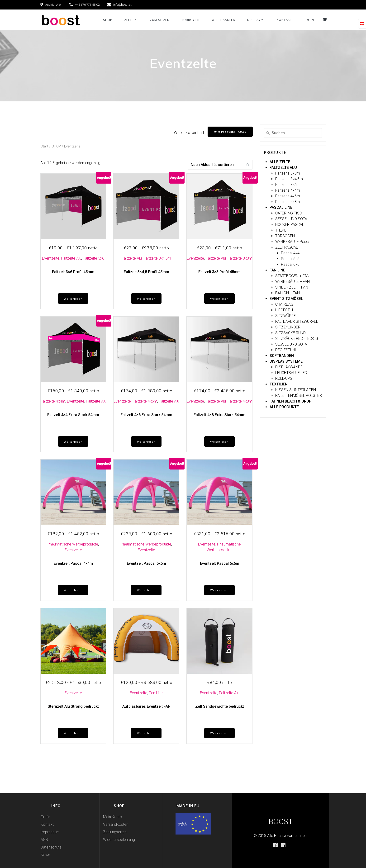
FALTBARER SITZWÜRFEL (297, 321)
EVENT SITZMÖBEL (286, 299)
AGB (44, 840)
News (45, 855)
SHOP (108, 20)
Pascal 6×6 (290, 264)
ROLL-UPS (284, 378)
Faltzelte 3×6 (286, 185)
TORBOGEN (285, 236)
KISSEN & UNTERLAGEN (296, 390)
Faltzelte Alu (71, 259)
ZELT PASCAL (287, 247)
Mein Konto (113, 817)
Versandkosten (116, 824)
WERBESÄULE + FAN (292, 282)
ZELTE (129, 20)
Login (309, 20)
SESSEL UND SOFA (291, 219)
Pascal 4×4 (290, 253)
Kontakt (47, 824)
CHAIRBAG (284, 304)
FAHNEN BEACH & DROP (290, 401)
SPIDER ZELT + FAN (292, 287)
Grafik (46, 817)
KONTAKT (284, 20)
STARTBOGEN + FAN (292, 276)
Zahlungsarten (115, 832)
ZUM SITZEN (160, 20)
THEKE (281, 230)
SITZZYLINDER (288, 327)
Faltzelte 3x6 (94, 259)
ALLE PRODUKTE (284, 407)
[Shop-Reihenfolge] (220, 165)
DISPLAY (254, 20)
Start (44, 147)
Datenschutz (51, 847)
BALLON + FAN (288, 293)
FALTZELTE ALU (283, 168)
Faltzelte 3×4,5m (289, 179)
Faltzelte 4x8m (240, 402)
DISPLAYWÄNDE (289, 367)
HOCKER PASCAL (290, 225)
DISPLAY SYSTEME (286, 361)
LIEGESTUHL (286, 310)
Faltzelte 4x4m (53, 402)
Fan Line (156, 695)
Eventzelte (51, 259)
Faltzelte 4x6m (145, 402)
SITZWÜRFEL (286, 316)
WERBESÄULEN (223, 20)
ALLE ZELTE (280, 162)
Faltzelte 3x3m (240, 259)
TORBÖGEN (191, 20)
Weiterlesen (73, 299)
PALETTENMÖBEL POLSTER (299, 396)
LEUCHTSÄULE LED (291, 373)
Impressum (50, 832)
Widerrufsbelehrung (119, 840)
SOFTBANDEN (282, 356)
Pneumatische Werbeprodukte (73, 546)
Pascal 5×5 (290, 259)
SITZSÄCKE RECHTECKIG (297, 339)
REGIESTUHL (286, 350)
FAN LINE (277, 270)
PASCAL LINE (281, 207)
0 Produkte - (230, 132)
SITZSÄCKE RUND (290, 333)
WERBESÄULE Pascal (293, 242)
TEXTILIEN (279, 384)
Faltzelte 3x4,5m (157, 259)
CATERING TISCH (290, 213)
